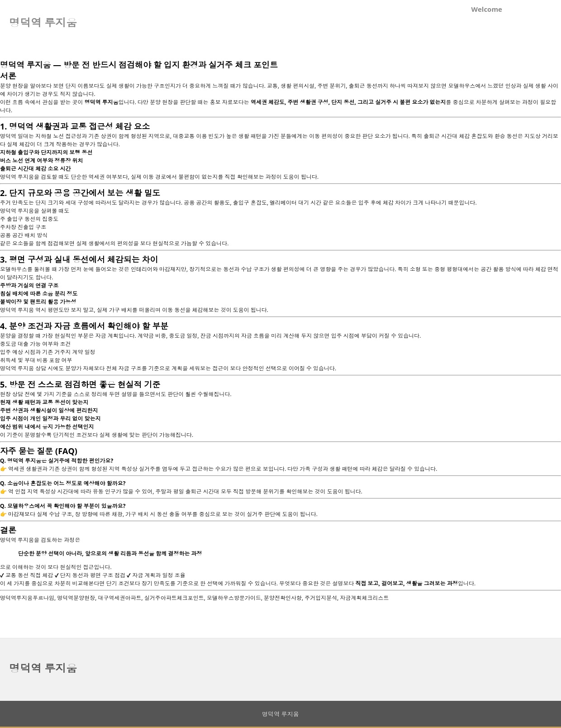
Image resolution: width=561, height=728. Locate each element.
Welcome (487, 9)
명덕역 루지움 (43, 668)
